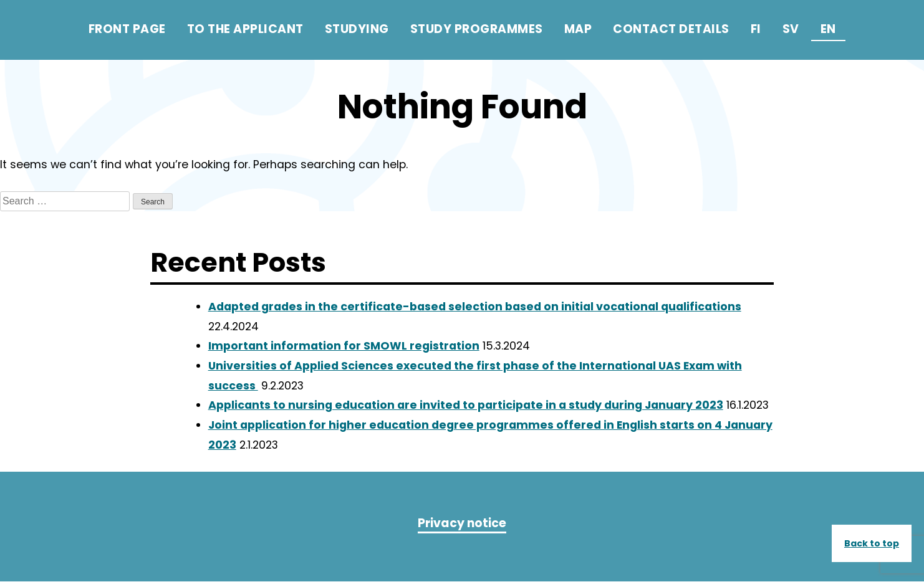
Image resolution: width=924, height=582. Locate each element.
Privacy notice (462, 524)
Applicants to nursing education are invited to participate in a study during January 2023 (466, 406)
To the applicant (245, 29)
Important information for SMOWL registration (344, 346)
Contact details (671, 29)
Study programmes (477, 29)
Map (578, 29)
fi (756, 29)
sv (791, 29)
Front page (127, 29)
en (828, 29)
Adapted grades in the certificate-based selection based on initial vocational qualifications (475, 307)
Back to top (872, 543)
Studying (357, 29)
